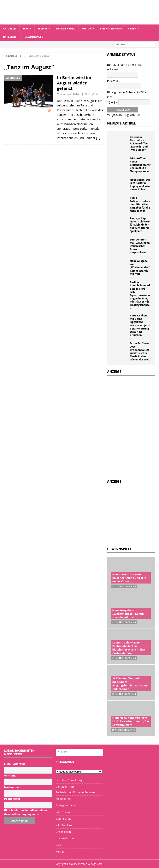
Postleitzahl (12, 799)
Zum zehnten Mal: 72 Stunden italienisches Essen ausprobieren (140, 246)
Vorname (10, 775)
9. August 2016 (69, 94)
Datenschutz (64, 819)
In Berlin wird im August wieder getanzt (74, 83)
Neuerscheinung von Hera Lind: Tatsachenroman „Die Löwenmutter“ (130, 721)
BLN (87, 94)
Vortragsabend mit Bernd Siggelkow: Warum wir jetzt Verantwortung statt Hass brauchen (140, 325)
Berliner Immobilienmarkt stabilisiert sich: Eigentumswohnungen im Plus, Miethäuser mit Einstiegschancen (140, 295)
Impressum (63, 812)
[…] (98, 138)
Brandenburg (66, 29)
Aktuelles (10, 29)
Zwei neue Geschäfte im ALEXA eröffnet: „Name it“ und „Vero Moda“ (140, 143)
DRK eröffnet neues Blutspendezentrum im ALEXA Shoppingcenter (140, 165)
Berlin (27, 29)
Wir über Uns (64, 825)
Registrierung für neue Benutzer (76, 792)
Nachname (11, 787)
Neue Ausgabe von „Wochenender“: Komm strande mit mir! (140, 267)
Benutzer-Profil (65, 787)
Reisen (132, 29)
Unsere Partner (65, 838)
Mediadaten (63, 799)
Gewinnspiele (34, 37)
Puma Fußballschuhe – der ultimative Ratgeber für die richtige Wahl (140, 204)
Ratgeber (9, 37)
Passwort (113, 81)
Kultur (87, 29)
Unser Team (63, 832)
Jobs (58, 845)
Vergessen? (115, 115)
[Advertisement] (133, 515)
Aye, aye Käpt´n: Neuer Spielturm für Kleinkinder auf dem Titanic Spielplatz (140, 225)
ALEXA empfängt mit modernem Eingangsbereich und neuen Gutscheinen (131, 684)
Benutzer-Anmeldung (69, 780)
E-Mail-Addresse (15, 764)
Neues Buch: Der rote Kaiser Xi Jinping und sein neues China (140, 185)
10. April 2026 (122, 658)
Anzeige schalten (66, 805)
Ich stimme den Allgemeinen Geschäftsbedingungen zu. (26, 812)
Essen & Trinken (111, 29)
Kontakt (61, 852)
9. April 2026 (122, 730)
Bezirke (42, 29)
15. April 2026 (122, 622)
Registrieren (132, 115)
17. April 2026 (122, 586)
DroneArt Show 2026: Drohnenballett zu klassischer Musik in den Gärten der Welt (140, 351)
